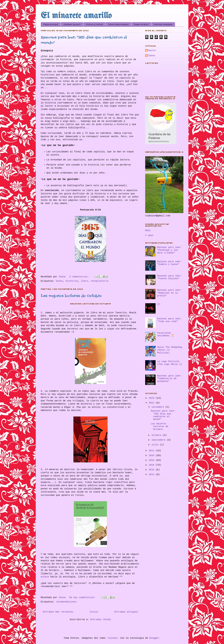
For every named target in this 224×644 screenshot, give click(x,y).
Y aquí (149, 235)
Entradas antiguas (126, 612)
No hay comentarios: (83, 598)
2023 (152, 398)
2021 (152, 451)
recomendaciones (66, 602)
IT (159, 305)
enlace (46, 577)
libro (84, 281)
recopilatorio (99, 281)
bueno (59, 281)
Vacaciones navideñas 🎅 (166, 334)
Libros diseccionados (118, 24)
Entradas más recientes (58, 612)
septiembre (159, 440)
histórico (72, 281)
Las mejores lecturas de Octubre (71, 296)
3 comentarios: (80, 277)
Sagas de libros (141, 24)
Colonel (113, 638)
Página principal (51, 24)
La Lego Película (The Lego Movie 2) (170, 363)
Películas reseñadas (163, 24)
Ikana (152, 56)
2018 (152, 465)
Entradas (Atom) (101, 620)
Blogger (154, 638)
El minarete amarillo (76, 16)
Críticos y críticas (94, 24)
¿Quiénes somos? (72, 24)
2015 (152, 470)
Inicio (94, 612)
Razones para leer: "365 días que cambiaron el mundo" (163, 415)
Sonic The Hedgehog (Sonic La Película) (170, 350)
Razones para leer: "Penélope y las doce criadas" (170, 250)
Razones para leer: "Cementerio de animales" (170, 379)
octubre (157, 435)
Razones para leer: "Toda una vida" (170, 320)
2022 (152, 403)
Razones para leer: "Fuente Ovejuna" (170, 277)
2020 (152, 456)
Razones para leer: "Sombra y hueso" (170, 263)
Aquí (148, 230)
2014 (152, 475)
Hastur (152, 50)
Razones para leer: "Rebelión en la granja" (170, 293)
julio (156, 445)
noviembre (158, 407)
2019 (152, 460)
